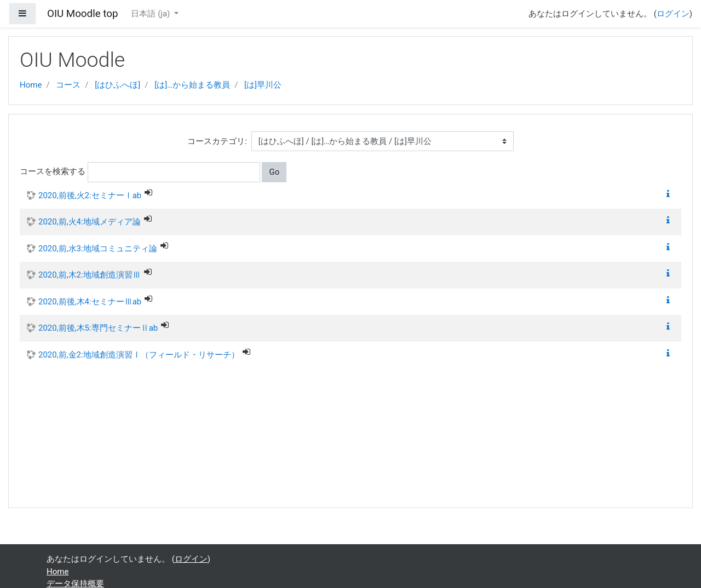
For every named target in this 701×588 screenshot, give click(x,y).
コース (68, 85)
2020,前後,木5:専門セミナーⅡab (98, 328)
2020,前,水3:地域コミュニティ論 (98, 249)
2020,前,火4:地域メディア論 (90, 222)
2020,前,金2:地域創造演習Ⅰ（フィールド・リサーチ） (139, 355)
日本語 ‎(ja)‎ (151, 14)
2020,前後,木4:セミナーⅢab (90, 302)
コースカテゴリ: (217, 141)
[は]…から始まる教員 (192, 85)
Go (274, 172)
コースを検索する (53, 171)
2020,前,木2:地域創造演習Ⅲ (90, 275)
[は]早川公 (263, 85)
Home (31, 85)
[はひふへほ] (117, 85)
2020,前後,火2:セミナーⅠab (90, 195)
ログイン (673, 14)
